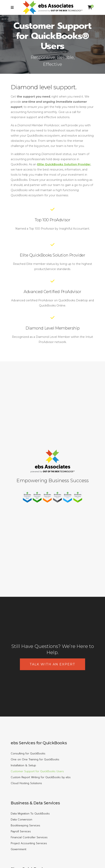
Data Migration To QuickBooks (30, 814)
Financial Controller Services (29, 837)
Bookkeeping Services (25, 825)
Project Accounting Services (29, 843)
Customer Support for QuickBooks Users (37, 771)
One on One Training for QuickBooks (35, 759)
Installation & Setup (23, 765)
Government (18, 849)
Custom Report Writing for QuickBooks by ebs (41, 777)
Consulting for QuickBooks (28, 754)
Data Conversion (21, 820)
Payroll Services (21, 831)
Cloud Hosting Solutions (26, 783)
